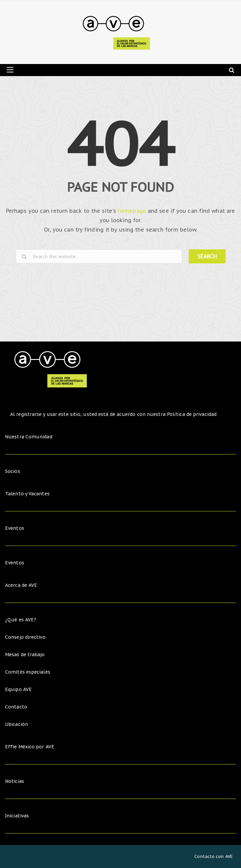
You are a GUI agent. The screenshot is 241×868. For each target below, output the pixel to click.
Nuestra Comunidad (29, 437)
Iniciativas (18, 816)
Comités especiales (28, 672)
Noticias (15, 781)
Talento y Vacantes (27, 494)
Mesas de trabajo (25, 655)
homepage (132, 211)
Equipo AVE (18, 689)
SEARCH (207, 256)
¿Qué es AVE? (21, 620)
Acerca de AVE (21, 585)
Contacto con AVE (214, 856)
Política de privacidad (192, 414)
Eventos (15, 528)
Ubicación (16, 724)
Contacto (16, 707)
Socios (13, 471)
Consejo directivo (25, 637)
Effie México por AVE (30, 747)
